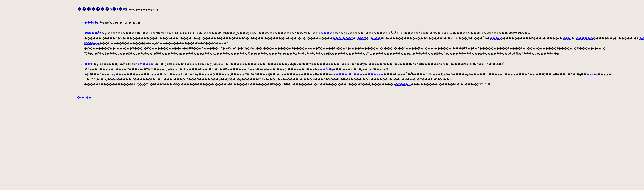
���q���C (343, 38)
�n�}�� (84, 97)
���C (495, 38)
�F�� (376, 38)
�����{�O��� (347, 74)
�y (113, 74)
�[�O (362, 38)
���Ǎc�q (325, 69)
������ (327, 33)
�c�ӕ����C (144, 64)
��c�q (592, 74)
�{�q (567, 38)
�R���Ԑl (403, 84)
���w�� (376, 74)
